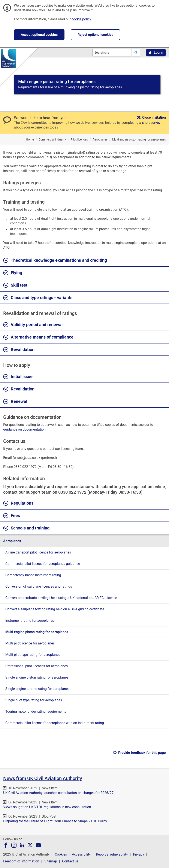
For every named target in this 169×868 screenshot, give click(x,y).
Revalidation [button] (19, 350)
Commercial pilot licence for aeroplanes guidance (43, 564)
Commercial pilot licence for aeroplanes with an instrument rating (55, 723)
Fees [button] (12, 516)
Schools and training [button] (26, 528)
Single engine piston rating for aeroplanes (37, 677)
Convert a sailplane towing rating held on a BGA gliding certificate (55, 609)
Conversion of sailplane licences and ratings (39, 586)
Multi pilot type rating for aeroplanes (33, 655)
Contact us (70, 861)
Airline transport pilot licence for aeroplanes (38, 552)
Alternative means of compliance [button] (38, 337)
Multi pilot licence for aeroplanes (30, 643)
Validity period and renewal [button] (33, 325)
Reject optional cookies (95, 35)
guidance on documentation (24, 429)
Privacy (139, 854)
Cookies (61, 854)
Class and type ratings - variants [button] (38, 298)
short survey (151, 123)
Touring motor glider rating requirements (36, 711)
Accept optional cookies (39, 35)
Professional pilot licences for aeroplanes (37, 666)
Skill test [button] (15, 285)
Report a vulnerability (112, 854)
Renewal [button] (15, 402)
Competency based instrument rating (33, 575)
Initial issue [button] (18, 377)
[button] (156, 53)
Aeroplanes (12, 541)
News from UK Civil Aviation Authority (43, 778)
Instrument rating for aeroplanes (30, 621)
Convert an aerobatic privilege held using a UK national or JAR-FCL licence (61, 598)
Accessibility (81, 854)
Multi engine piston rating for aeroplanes (37, 632)
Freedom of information (21, 861)
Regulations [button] (18, 503)
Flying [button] (13, 273)
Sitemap (51, 861)
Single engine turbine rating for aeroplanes (37, 689)
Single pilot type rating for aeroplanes (34, 700)
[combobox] (112, 53)
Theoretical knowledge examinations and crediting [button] (55, 260)
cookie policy (81, 19)
